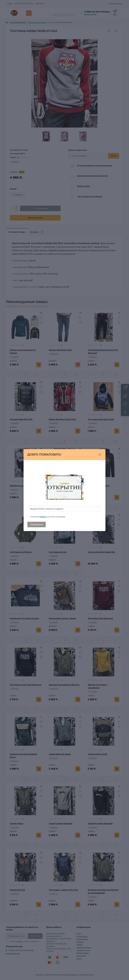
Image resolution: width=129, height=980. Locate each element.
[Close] (100, 455)
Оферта (43, 517)
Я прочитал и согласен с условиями (48, 517)
